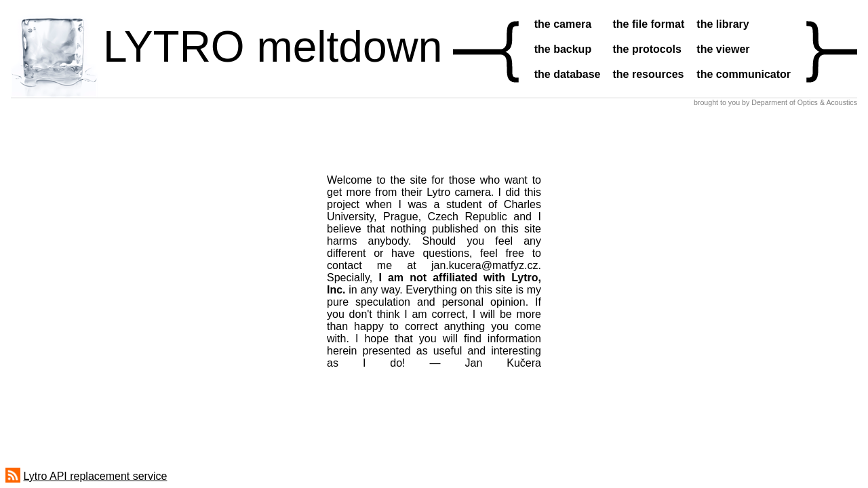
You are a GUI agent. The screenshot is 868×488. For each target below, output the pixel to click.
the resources (649, 74)
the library (723, 24)
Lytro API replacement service (95, 476)
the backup (563, 49)
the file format (649, 24)
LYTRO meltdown (273, 47)
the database (568, 74)
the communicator (744, 74)
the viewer (723, 49)
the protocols (647, 49)
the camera (563, 24)
